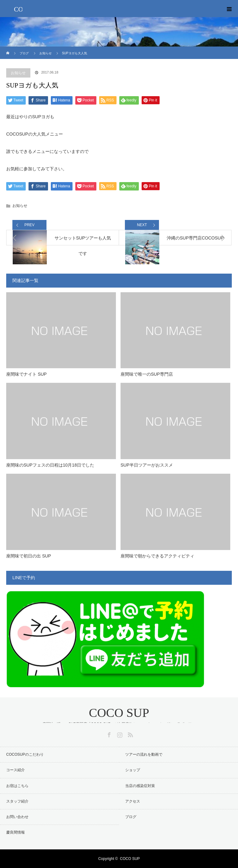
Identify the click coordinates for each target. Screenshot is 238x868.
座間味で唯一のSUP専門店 (147, 374)
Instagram (119, 734)
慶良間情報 (15, 832)
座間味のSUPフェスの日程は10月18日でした (50, 465)
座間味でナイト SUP (26, 374)
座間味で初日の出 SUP (29, 556)
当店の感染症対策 (140, 786)
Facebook (108, 734)
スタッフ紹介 (17, 801)
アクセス (133, 801)
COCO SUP (119, 713)
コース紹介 (15, 770)
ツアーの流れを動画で (144, 754)
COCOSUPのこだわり (25, 754)
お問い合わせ (17, 817)
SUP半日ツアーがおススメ (147, 465)
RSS (130, 734)
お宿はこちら (17, 786)
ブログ (131, 817)
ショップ (133, 770)
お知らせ (18, 73)
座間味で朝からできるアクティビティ (157, 556)
